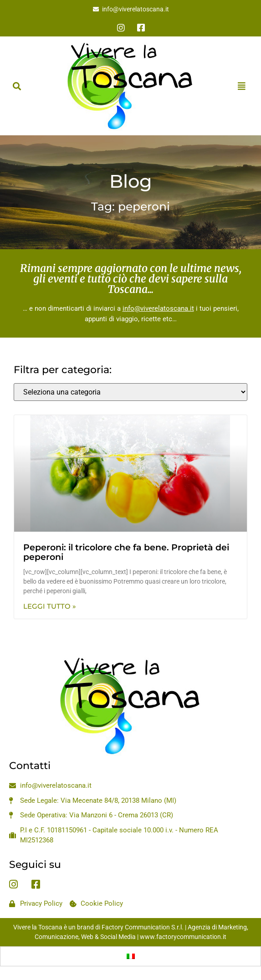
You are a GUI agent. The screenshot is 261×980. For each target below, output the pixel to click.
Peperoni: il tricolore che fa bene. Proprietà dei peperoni (126, 552)
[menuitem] (131, 956)
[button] (17, 86)
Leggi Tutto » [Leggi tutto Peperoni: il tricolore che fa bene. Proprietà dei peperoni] (50, 606)
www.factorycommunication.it (183, 937)
